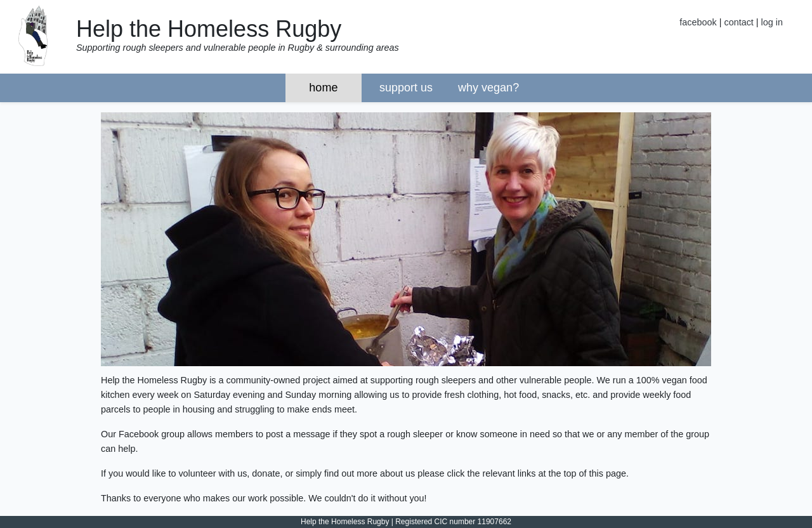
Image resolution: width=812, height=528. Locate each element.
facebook (698, 22)
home (323, 88)
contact (738, 22)
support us (406, 88)
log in (772, 22)
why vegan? (488, 88)
